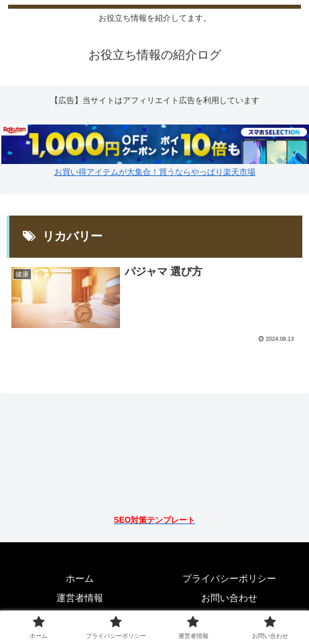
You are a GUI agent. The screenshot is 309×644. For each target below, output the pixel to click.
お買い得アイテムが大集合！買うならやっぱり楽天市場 (155, 172)
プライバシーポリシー (229, 578)
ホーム (80, 578)
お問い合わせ (229, 598)
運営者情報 (80, 598)
